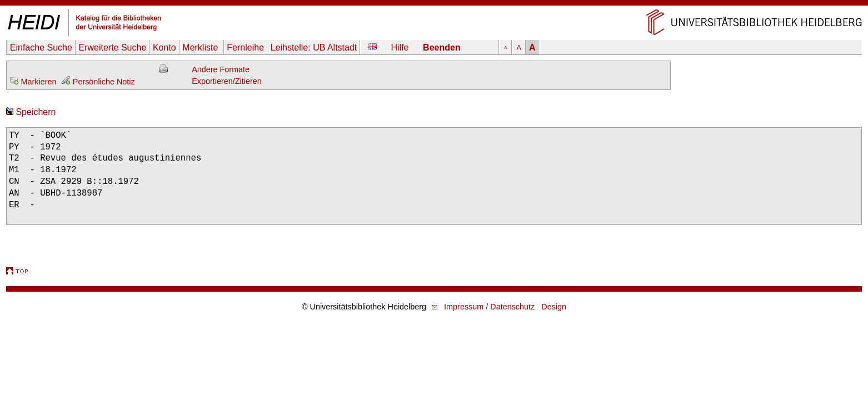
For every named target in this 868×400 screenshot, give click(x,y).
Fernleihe (245, 47)
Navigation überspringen (434, 5)
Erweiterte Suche (112, 47)
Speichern (31, 112)
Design (554, 307)
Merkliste (201, 47)
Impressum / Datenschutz (489, 307)
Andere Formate (221, 69)
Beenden (442, 47)
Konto (164, 47)
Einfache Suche (41, 47)
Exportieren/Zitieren (227, 81)
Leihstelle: (314, 47)
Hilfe (400, 47)
